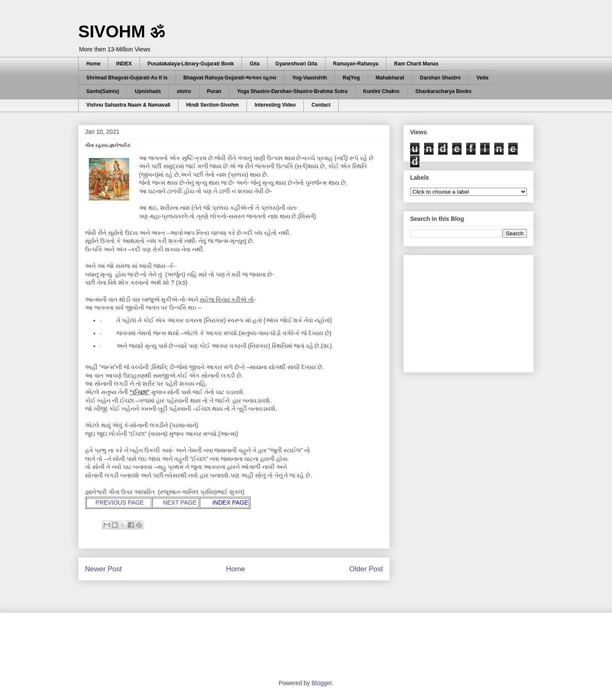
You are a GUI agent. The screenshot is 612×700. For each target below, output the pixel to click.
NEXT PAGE (180, 502)
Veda (482, 78)
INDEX (124, 64)
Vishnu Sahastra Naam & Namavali (128, 105)
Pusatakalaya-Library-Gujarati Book (191, 64)
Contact (321, 105)
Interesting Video (275, 105)
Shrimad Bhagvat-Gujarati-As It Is (127, 78)
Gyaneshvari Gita (296, 64)
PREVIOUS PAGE (119, 502)
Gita (254, 64)
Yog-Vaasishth (309, 78)
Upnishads (148, 91)
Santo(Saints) (103, 91)
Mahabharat (390, 78)
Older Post (366, 569)
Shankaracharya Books (443, 91)
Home (93, 64)
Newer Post (103, 569)
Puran (214, 91)
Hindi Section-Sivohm (212, 105)
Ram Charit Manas (416, 64)
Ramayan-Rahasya (356, 64)
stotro (184, 91)
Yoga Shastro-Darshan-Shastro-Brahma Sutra (292, 91)
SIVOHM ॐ (122, 31)
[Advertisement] (474, 311)
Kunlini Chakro (381, 91)
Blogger (322, 683)
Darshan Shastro (440, 78)
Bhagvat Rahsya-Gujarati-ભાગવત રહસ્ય (230, 78)
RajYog (351, 78)
